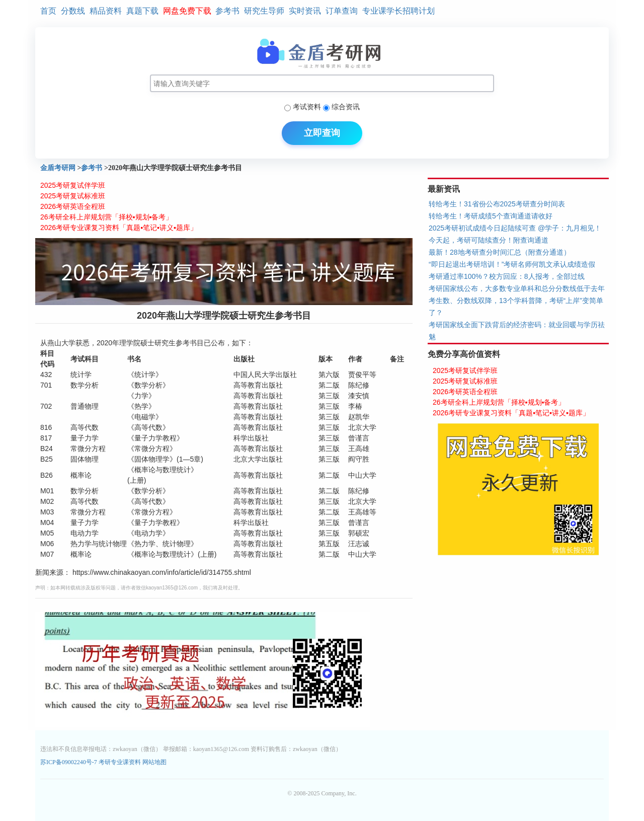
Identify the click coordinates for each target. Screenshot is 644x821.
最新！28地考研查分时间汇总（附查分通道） (500, 252)
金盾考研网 (58, 168)
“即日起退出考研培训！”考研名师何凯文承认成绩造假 (512, 264)
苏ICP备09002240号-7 (69, 762)
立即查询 (322, 133)
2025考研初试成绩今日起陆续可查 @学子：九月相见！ (515, 228)
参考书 (227, 11)
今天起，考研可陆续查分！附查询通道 (489, 240)
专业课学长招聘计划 (398, 11)
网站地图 (154, 762)
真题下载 (142, 11)
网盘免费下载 (187, 11)
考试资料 (307, 107)
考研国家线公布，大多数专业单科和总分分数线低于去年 (517, 288)
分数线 (73, 11)
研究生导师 (264, 11)
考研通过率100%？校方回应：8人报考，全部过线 (507, 276)
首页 (48, 11)
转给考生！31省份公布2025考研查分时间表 (497, 204)
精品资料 (106, 11)
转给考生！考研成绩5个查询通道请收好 (491, 216)
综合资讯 (346, 107)
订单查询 (342, 11)
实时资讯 (305, 11)
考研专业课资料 (120, 762)
